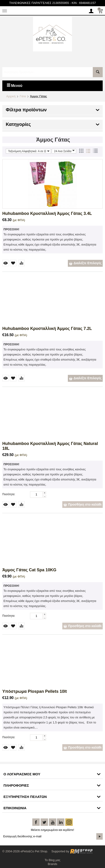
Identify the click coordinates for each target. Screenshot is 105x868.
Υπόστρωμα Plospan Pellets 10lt (35, 691)
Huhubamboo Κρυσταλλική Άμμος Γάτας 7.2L (47, 329)
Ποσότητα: (9, 494)
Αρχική (11, 96)
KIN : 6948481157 (84, 3)
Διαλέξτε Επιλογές (85, 263)
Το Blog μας (52, 860)
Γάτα (23, 96)
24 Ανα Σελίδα (64, 151)
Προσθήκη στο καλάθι (82, 504)
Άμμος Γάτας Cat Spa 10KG (29, 570)
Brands (52, 864)
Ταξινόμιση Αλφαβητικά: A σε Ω (29, 151)
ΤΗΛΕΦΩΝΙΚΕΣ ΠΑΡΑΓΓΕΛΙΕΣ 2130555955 (39, 3)
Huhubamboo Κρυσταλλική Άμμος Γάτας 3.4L (47, 213)
